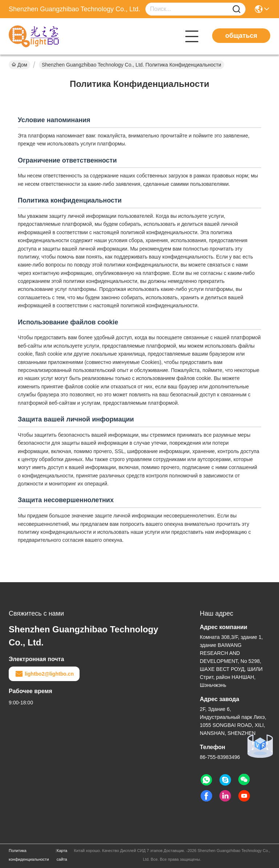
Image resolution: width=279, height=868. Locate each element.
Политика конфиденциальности (29, 855)
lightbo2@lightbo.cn (44, 674)
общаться (241, 36)
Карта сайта (62, 855)
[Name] (236, 9)
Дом (19, 65)
